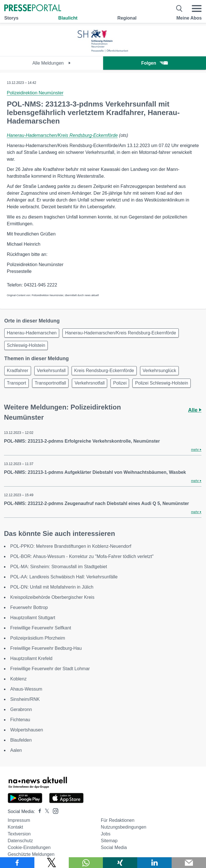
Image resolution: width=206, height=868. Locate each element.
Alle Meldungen (52, 63)
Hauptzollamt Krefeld (31, 658)
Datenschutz (20, 841)
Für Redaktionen (118, 820)
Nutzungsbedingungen (124, 827)
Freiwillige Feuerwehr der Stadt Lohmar (50, 669)
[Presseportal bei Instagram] (54, 811)
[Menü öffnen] (197, 9)
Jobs (106, 834)
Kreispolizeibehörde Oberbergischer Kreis (52, 597)
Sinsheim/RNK (25, 699)
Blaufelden (21, 740)
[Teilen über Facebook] (17, 863)
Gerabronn (21, 709)
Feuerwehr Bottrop (29, 607)
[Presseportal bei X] (45, 811)
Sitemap (109, 841)
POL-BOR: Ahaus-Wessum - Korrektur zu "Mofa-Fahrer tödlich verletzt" (82, 556)
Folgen (154, 63)
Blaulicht (68, 18)
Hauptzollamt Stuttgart (33, 618)
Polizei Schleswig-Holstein (162, 383)
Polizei (120, 383)
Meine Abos (189, 18)
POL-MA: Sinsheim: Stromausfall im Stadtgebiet (59, 567)
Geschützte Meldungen (31, 854)
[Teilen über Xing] (120, 863)
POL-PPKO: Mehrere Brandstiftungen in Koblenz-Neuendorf (71, 546)
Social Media (114, 847)
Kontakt (15, 827)
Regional (127, 18)
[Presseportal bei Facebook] (38, 811)
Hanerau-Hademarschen (32, 333)
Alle (195, 410)
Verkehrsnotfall (90, 383)
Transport (16, 383)
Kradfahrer (18, 371)
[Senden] (189, 863)
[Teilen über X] (52, 863)
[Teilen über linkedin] (154, 863)
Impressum (19, 820)
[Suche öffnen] (179, 9)
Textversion (19, 834)
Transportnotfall (50, 383)
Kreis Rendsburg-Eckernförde (104, 371)
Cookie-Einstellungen (29, 847)
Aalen (16, 750)
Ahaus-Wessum (26, 689)
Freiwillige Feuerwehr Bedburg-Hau (46, 648)
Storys (11, 18)
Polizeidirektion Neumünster (35, 93)
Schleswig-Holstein (26, 345)
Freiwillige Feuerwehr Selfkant (41, 628)
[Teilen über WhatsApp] (86, 863)
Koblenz (18, 679)
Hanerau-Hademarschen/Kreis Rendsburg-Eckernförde (62, 135)
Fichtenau (20, 720)
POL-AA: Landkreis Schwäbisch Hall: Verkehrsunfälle (64, 577)
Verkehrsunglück (159, 371)
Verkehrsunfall (51, 371)
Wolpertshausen (27, 730)
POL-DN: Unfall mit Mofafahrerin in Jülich (52, 587)
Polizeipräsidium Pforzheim (38, 638)
